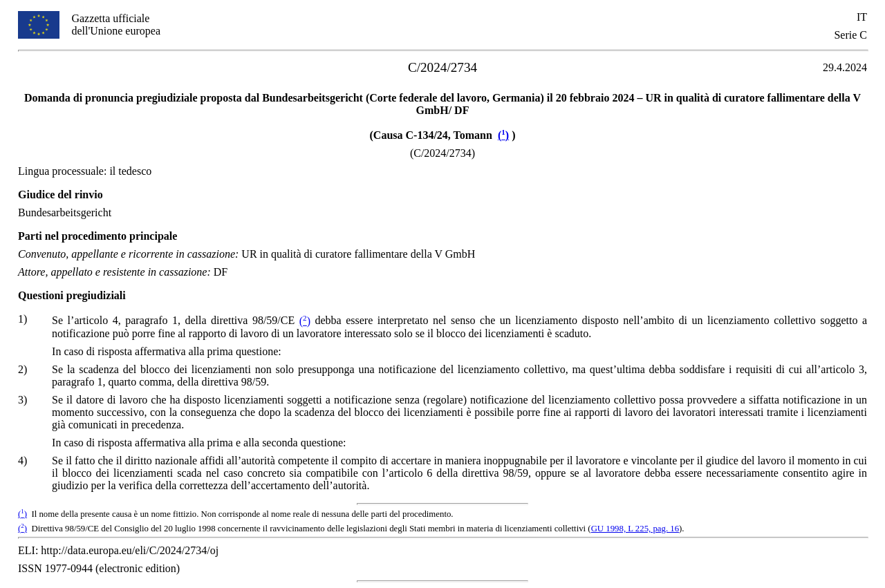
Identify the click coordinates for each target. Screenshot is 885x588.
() (503, 135)
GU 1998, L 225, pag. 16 (635, 529)
